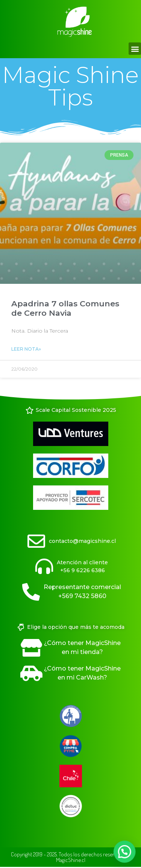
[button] (135, 49)
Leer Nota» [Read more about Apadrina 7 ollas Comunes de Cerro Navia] (26, 349)
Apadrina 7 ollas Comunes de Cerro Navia (65, 308)
